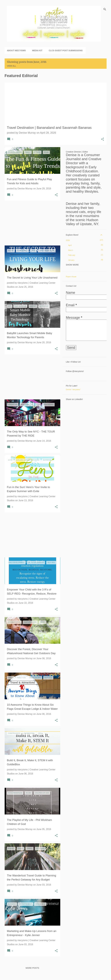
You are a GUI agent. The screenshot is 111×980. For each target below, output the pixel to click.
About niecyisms (16, 50)
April (70, 245)
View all (12, 66)
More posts (32, 968)
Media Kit (37, 50)
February (72, 255)
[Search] (105, 9)
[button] (102, 139)
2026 (68, 240)
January (71, 260)
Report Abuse (71, 277)
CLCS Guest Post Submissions (66, 50)
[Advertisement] (31, 223)
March (71, 250)
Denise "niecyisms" (73, 390)
